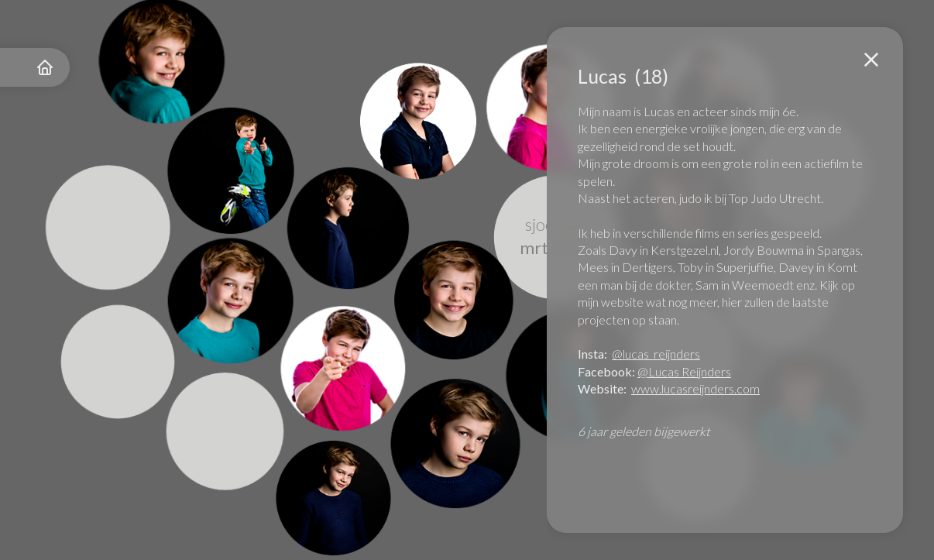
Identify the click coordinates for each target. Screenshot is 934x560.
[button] (871, 60)
